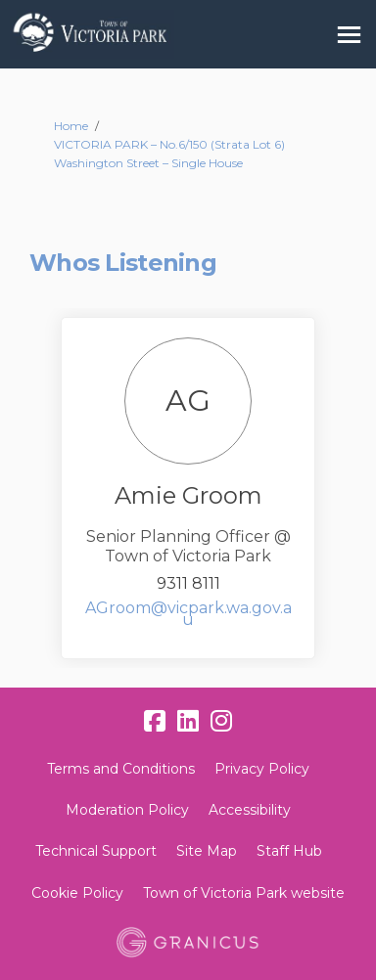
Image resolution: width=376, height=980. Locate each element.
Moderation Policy (127, 810)
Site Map (207, 851)
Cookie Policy (77, 893)
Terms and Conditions (121, 769)
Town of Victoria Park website (244, 893)
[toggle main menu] (349, 35)
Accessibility (250, 810)
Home (71, 126)
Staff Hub (289, 851)
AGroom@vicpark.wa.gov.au (188, 614)
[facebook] (155, 721)
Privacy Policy (262, 769)
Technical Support (96, 851)
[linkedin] (188, 721)
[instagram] (221, 721)
